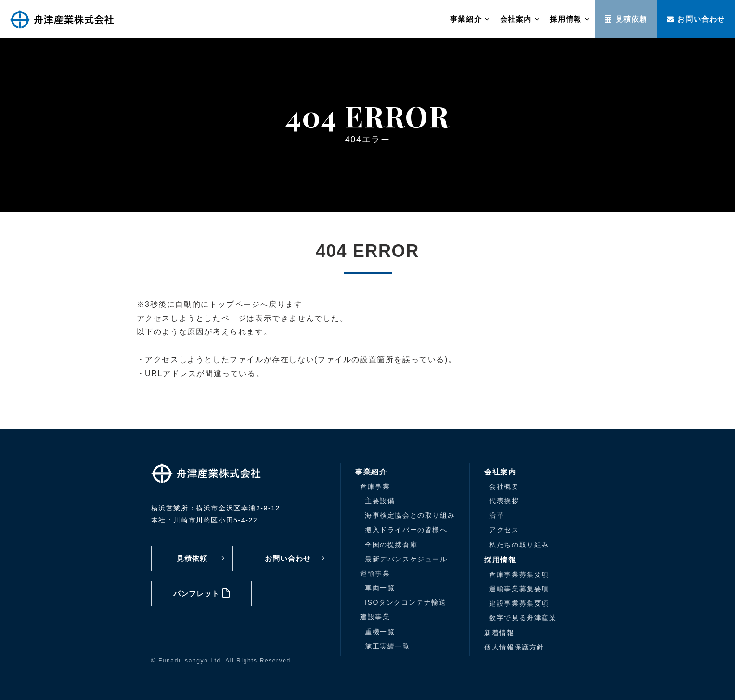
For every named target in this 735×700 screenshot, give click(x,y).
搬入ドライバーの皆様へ (406, 530)
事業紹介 (470, 19)
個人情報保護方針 (514, 647)
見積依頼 (626, 19)
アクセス (504, 530)
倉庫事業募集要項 (519, 574)
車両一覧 (380, 588)
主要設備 (380, 501)
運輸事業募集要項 (519, 589)
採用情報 (570, 19)
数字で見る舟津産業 (523, 618)
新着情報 (499, 633)
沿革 (496, 515)
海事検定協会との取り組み (410, 515)
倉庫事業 (375, 486)
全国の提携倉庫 (391, 545)
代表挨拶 (504, 501)
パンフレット (201, 593)
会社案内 (520, 19)
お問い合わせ (696, 19)
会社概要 (504, 486)
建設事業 (375, 617)
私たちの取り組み (519, 545)
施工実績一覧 (387, 646)
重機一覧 (380, 632)
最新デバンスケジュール (406, 559)
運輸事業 (375, 573)
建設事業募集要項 (519, 603)
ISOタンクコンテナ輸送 (406, 602)
